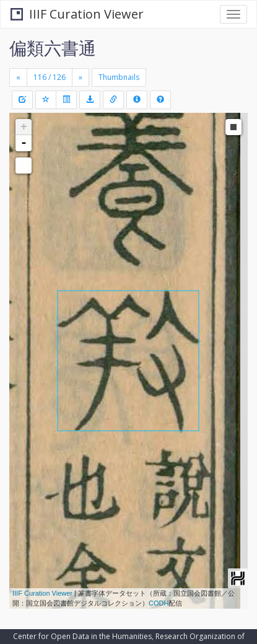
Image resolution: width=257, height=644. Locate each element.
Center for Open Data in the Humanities (82, 636)
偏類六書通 (53, 48)
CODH (159, 603)
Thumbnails (119, 77)
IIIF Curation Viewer (77, 14)
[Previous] (18, 77)
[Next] (81, 77)
